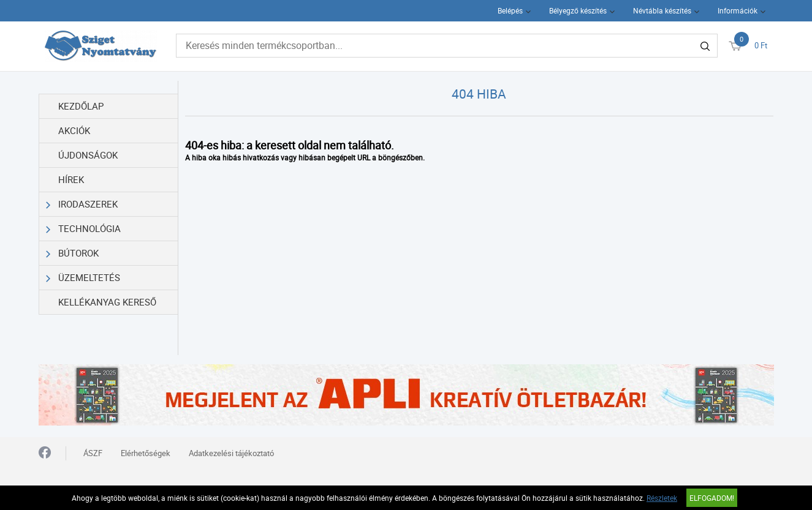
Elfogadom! (712, 498)
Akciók (74, 130)
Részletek (662, 498)
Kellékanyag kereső (107, 302)
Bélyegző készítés (578, 10)
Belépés (510, 10)
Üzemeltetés (83, 278)
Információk (738, 10)
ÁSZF (93, 453)
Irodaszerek (82, 204)
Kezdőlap (81, 106)
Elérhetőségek (146, 453)
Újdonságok (88, 155)
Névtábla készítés (662, 10)
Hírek (71, 179)
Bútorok (73, 253)
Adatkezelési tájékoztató (231, 453)
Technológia (84, 229)
